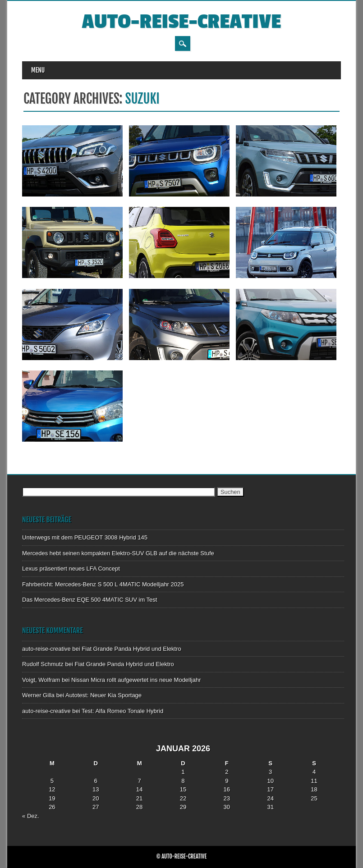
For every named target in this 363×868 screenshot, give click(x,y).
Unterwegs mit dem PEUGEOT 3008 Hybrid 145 (85, 537)
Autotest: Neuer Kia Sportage (103, 695)
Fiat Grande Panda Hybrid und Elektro (131, 649)
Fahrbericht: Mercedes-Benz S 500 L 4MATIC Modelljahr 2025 (103, 584)
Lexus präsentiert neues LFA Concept (71, 569)
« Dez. (31, 816)
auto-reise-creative (182, 22)
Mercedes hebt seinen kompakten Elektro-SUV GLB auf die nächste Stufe (118, 553)
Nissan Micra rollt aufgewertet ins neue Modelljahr (136, 680)
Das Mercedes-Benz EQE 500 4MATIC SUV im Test (90, 600)
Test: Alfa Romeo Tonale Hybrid (122, 711)
